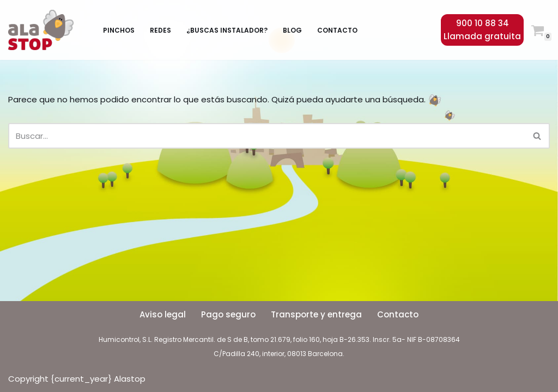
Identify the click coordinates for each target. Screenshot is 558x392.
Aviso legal (163, 314)
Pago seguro (228, 314)
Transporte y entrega (316, 314)
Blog (292, 30)
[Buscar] (267, 136)
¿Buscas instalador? (227, 30)
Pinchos (119, 30)
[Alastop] (44, 30)
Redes (160, 30)
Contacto (337, 30)
